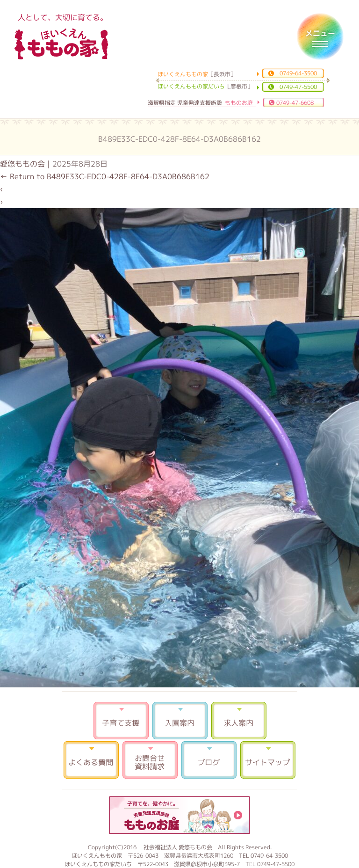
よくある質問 (91, 760)
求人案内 (239, 721)
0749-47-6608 (295, 103)
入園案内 (180, 721)
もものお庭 (179, 815)
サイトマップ (268, 760)
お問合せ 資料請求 (150, 760)
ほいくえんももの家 (61, 44)
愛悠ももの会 (22, 164)
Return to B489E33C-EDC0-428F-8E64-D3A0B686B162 (105, 176)
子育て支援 (121, 721)
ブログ (209, 760)
